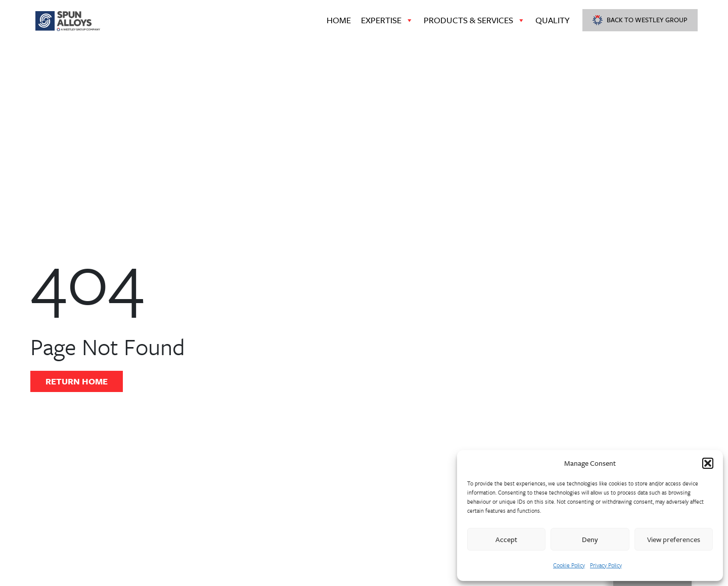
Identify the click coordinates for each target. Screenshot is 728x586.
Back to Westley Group (640, 20)
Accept (506, 539)
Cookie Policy (569, 565)
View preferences (674, 539)
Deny (590, 539)
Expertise (387, 20)
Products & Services (474, 20)
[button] (708, 463)
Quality (553, 20)
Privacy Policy (606, 565)
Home (339, 20)
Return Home (77, 381)
